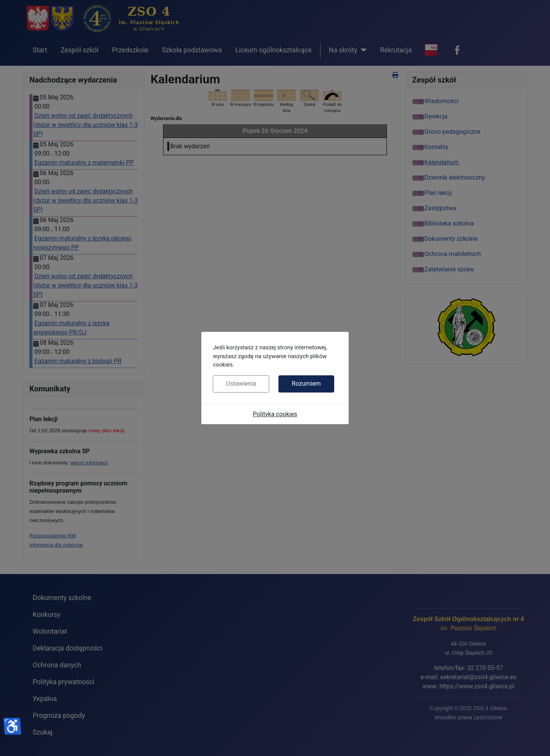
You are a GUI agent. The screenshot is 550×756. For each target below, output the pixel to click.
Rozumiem (306, 384)
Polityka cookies (275, 414)
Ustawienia (241, 384)
